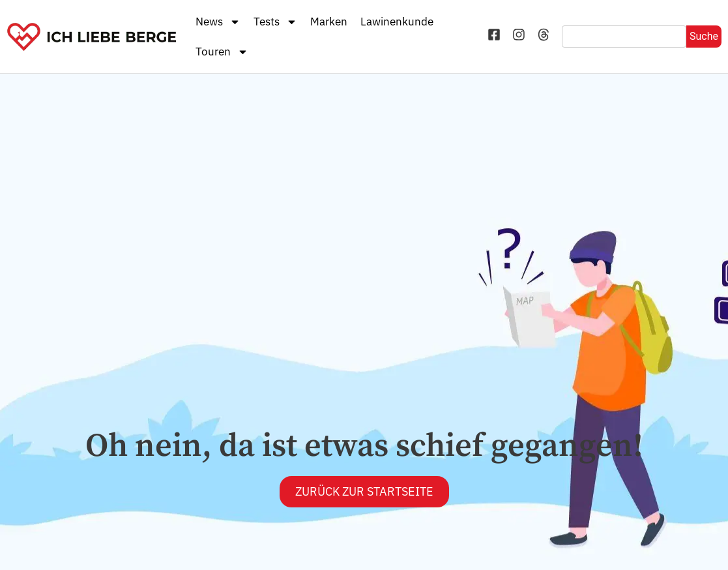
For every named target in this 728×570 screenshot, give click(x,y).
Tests (275, 22)
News (218, 22)
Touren (222, 52)
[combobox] (624, 37)
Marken (329, 22)
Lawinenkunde (397, 22)
